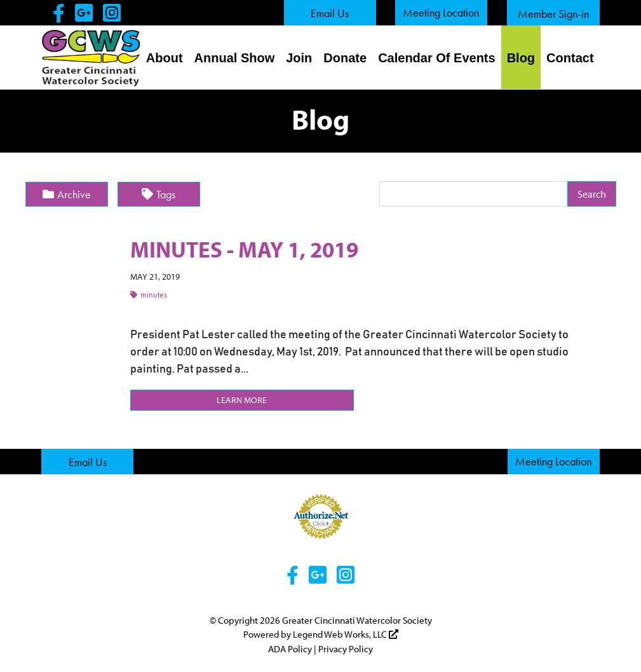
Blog (521, 58)
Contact (570, 58)
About (165, 58)
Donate (345, 58)
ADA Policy (290, 648)
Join (299, 58)
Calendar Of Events (437, 58)
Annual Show (235, 58)
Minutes (149, 294)
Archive (67, 194)
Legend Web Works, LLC (346, 634)
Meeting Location (441, 12)
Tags (159, 194)
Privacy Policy (346, 648)
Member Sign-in (553, 14)
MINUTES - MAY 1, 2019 (248, 249)
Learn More (242, 399)
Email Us (330, 13)
